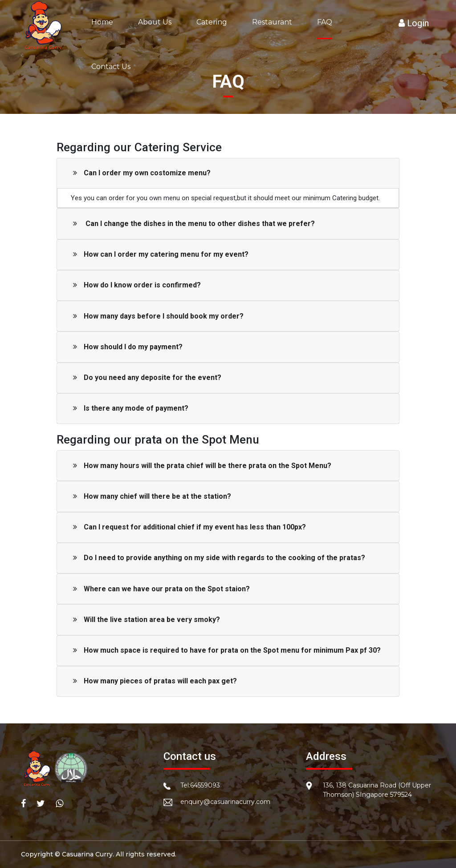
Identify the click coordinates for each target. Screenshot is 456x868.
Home (102, 22)
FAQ (325, 22)
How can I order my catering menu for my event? (161, 254)
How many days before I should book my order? (158, 316)
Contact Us (111, 67)
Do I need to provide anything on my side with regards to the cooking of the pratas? (219, 558)
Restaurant (272, 22)
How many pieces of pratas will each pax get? (155, 681)
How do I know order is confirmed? (137, 285)
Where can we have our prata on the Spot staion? (161, 589)
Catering (212, 22)
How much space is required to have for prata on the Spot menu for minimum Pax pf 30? (227, 650)
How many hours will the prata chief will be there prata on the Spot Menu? (202, 466)
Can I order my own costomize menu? (142, 173)
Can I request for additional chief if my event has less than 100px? (189, 527)
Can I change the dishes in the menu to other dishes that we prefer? (194, 224)
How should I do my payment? (128, 347)
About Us (155, 22)
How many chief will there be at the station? (152, 496)
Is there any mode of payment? (131, 408)
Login (414, 23)
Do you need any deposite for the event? (147, 377)
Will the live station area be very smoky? (147, 620)
